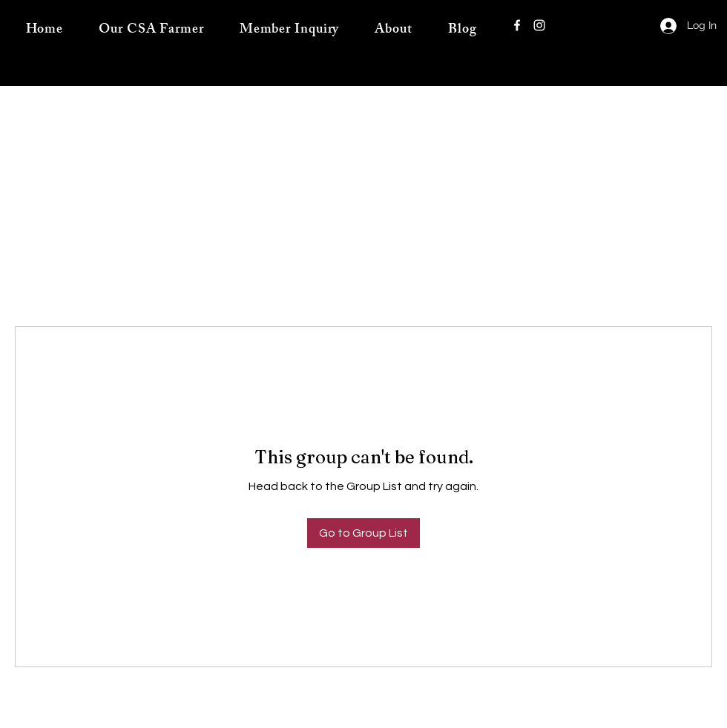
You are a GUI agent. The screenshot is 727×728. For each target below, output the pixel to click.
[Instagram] (539, 25)
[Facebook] (517, 25)
